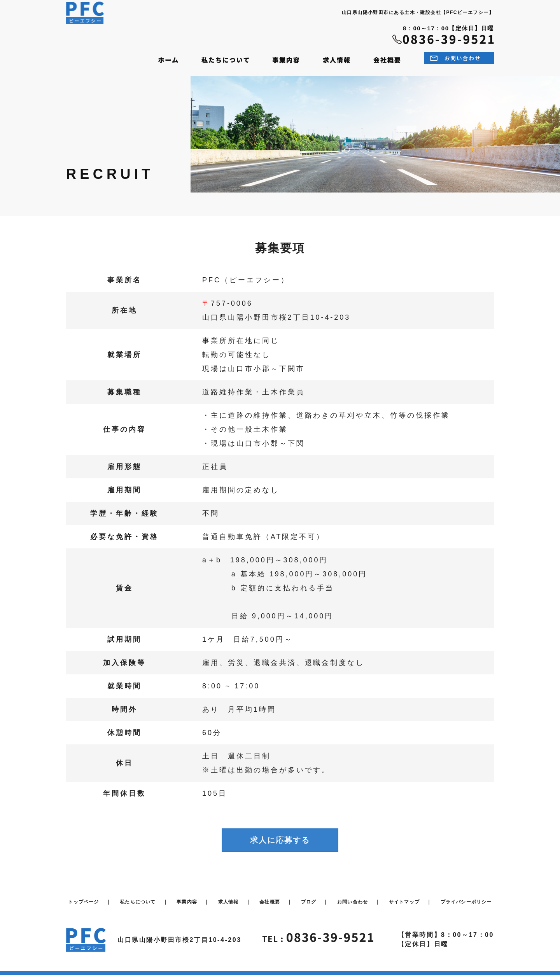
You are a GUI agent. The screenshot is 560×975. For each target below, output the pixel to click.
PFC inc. (252, 965)
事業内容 (187, 896)
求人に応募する (280, 834)
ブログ (309, 896)
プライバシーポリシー (466, 896)
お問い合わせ (353, 896)
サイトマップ (404, 896)
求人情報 (228, 896)
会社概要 (270, 896)
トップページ (83, 896)
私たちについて (138, 896)
